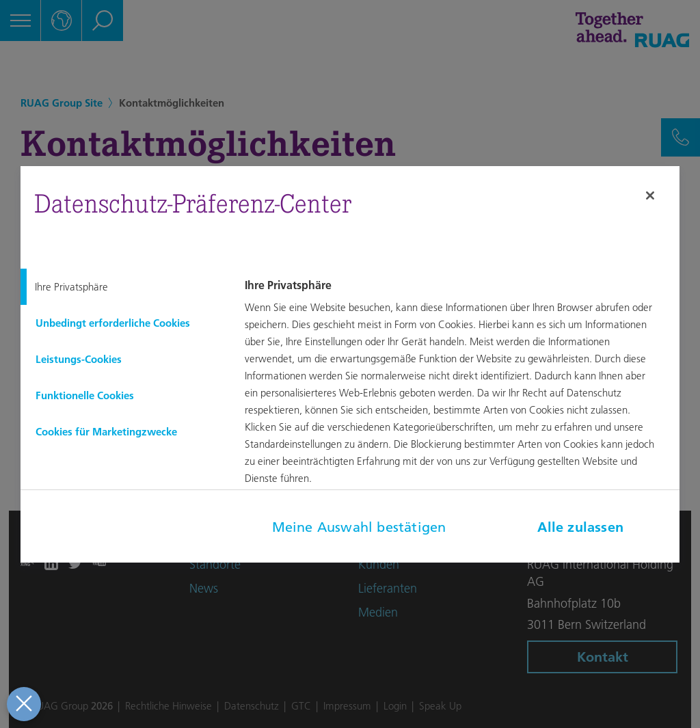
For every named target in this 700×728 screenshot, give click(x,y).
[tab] (122, 287)
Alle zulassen (580, 527)
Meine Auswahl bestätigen (359, 527)
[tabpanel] (460, 392)
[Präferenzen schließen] (22, 704)
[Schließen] (650, 196)
